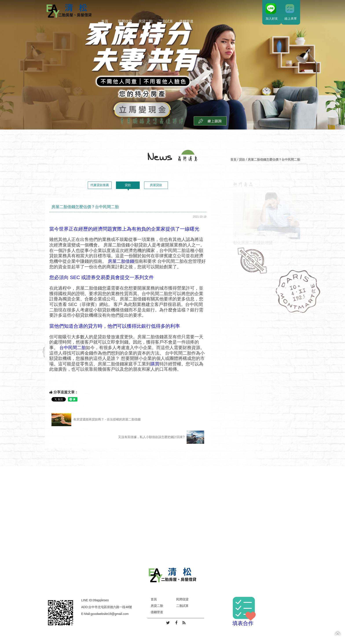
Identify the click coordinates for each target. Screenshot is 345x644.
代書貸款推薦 (100, 185)
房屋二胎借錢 (120, 261)
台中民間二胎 (73, 348)
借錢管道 (186, 21)
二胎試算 (166, 21)
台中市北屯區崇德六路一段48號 (110, 607)
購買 (155, 364)
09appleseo (101, 600)
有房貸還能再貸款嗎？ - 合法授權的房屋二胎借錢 (96, 420)
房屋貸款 (156, 185)
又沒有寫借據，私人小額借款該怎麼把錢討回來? (161, 437)
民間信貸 (125, 21)
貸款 (242, 159)
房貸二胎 (145, 21)
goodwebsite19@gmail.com (110, 614)
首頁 (105, 21)
